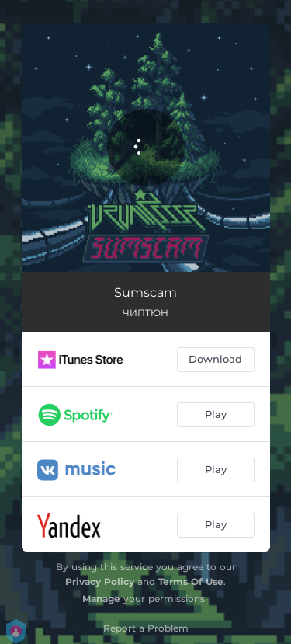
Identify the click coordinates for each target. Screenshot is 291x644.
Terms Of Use (191, 581)
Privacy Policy (100, 581)
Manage (101, 599)
